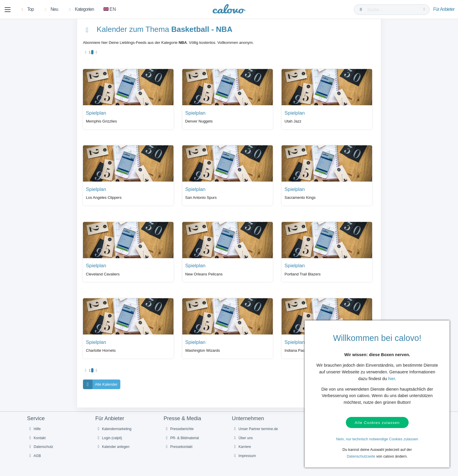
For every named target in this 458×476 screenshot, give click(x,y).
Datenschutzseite (361, 456)
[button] (8, 10)
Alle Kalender (100, 384)
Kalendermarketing (114, 429)
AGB (34, 456)
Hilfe (34, 429)
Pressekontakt (178, 447)
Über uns (243, 438)
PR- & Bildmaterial (182, 438)
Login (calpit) (109, 438)
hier (392, 379)
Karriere (242, 447)
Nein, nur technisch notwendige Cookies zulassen (377, 439)
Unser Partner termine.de (255, 429)
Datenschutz (41, 447)
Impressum (244, 456)
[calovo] (229, 10)
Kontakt (37, 438)
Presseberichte (179, 429)
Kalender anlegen (113, 447)
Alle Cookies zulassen (377, 423)
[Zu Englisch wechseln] (110, 10)
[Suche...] (393, 10)
